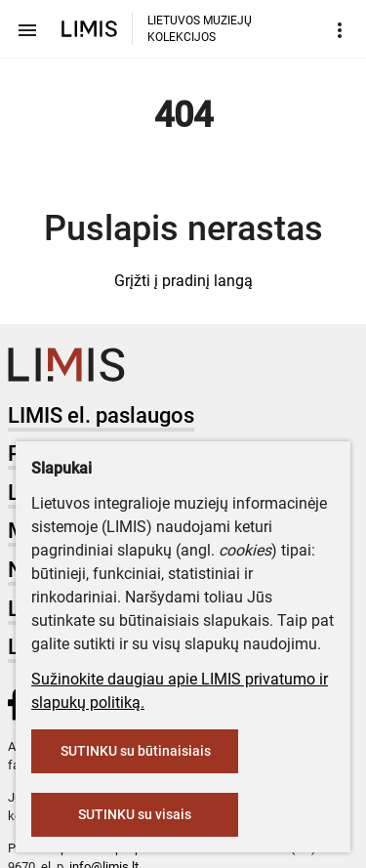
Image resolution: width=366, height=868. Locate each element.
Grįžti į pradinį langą (183, 281)
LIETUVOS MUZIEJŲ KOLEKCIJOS (200, 29)
